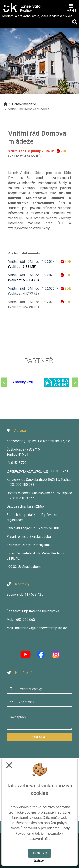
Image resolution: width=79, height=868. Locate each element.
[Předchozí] (4, 382)
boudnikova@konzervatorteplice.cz (41, 628)
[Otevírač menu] (71, 8)
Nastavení (39, 860)
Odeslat (40, 737)
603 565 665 (26, 620)
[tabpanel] (39, 61)
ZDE (64, 151)
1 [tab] (40, 88)
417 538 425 (34, 594)
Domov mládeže (24, 104)
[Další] (75, 382)
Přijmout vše (39, 853)
